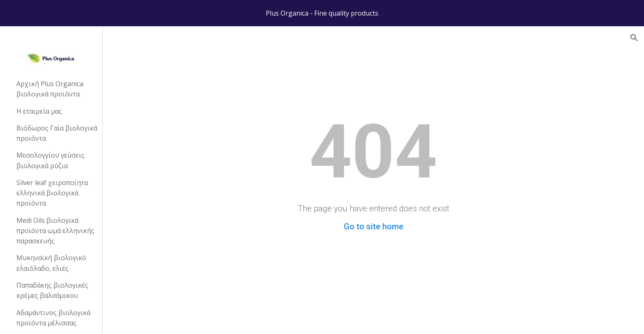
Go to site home (374, 226)
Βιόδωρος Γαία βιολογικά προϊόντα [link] (57, 133)
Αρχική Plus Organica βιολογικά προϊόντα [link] (50, 89)
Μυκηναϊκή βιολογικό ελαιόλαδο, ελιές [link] (51, 263)
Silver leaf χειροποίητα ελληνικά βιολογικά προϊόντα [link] (52, 193)
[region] (322, 13)
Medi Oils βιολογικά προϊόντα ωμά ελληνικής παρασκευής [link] (55, 231)
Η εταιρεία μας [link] (39, 111)
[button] (634, 38)
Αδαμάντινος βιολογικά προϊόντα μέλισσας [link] (53, 318)
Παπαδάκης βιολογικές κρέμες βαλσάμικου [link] (52, 290)
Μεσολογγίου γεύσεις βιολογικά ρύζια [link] (51, 160)
